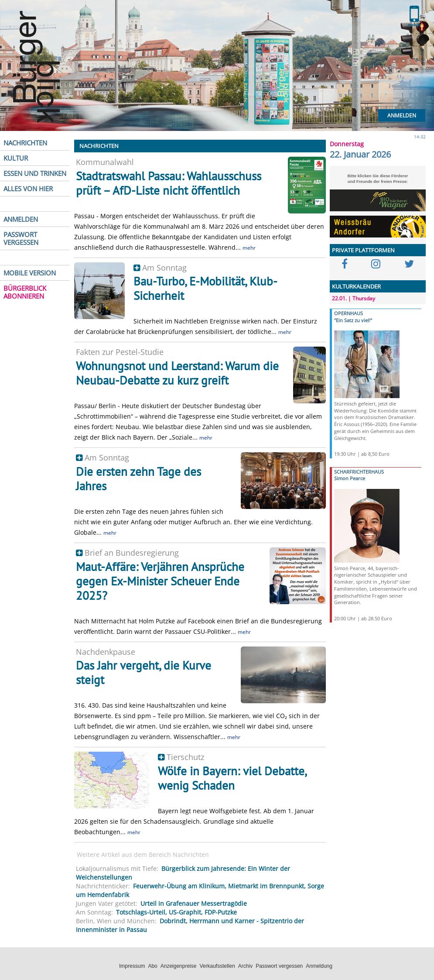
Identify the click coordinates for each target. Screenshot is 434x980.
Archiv (245, 966)
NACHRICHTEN (25, 143)
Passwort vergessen (279, 966)
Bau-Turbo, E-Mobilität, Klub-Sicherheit (205, 288)
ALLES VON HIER (28, 189)
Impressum (132, 966)
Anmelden (402, 115)
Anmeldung (319, 966)
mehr (249, 248)
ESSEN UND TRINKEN (35, 173)
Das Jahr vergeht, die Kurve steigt (144, 672)
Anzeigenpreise (179, 966)
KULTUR (16, 158)
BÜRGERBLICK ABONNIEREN (25, 292)
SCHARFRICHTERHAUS (359, 472)
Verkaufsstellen (217, 966)
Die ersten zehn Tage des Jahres (138, 479)
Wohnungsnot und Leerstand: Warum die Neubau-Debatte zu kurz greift (177, 373)
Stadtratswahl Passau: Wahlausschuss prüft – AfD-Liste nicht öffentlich (169, 183)
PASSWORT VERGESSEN (21, 238)
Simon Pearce (350, 478)
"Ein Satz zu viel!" (353, 320)
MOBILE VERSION (30, 273)
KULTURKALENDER (356, 286)
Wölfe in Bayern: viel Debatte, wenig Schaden (232, 778)
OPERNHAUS (349, 313)
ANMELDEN (21, 219)
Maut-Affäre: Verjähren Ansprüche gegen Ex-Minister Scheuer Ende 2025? (160, 581)
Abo (152, 966)
